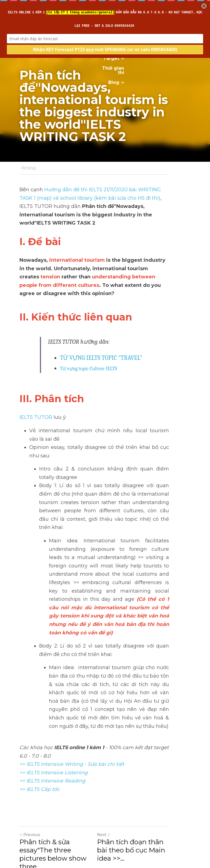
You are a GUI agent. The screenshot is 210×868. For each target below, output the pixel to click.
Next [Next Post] (114, 765)
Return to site (35, 806)
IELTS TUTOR (36, 398)
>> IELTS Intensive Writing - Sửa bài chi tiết (72, 695)
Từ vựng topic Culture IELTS (88, 349)
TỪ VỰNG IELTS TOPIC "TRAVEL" (101, 339)
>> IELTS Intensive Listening (53, 703)
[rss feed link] (188, 806)
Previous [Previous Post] (30, 765)
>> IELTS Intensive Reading (52, 711)
